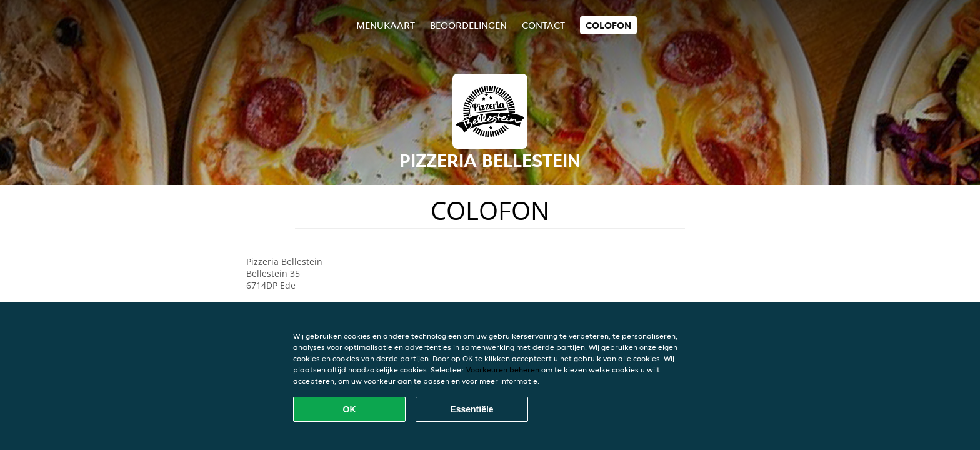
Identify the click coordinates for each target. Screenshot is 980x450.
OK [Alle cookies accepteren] (350, 409)
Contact (543, 25)
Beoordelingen (468, 25)
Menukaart (386, 25)
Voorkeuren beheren (503, 370)
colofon (608, 25)
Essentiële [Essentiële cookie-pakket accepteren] (472, 409)
